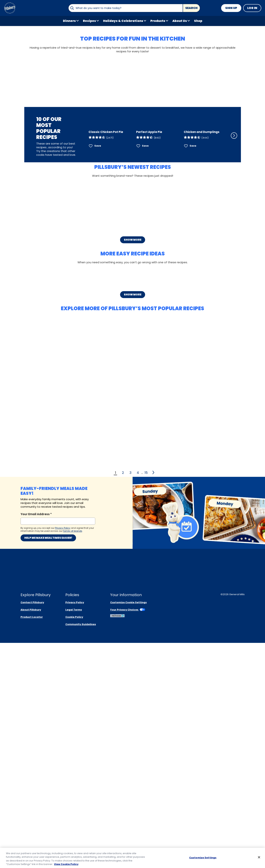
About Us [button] (180, 21)
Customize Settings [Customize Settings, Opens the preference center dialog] (203, 858)
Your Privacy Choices (128, 835)
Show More (133, 368)
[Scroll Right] (234, 211)
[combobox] (125, 8)
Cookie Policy (74, 842)
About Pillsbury (31, 835)
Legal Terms (74, 835)
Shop (198, 21)
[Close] (259, 858)
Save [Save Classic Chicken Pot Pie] (98, 233)
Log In (252, 8)
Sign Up (231, 8)
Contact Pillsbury (32, 828)
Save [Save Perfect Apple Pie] (145, 233)
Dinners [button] (69, 21)
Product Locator (32, 842)
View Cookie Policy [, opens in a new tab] (66, 865)
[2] (154, 770)
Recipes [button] (89, 21)
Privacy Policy (75, 828)
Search (191, 8)
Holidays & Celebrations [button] (123, 21)
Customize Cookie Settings (128, 828)
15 (146, 770)
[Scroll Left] (83, 211)
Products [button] (158, 21)
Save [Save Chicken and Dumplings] (193, 233)
